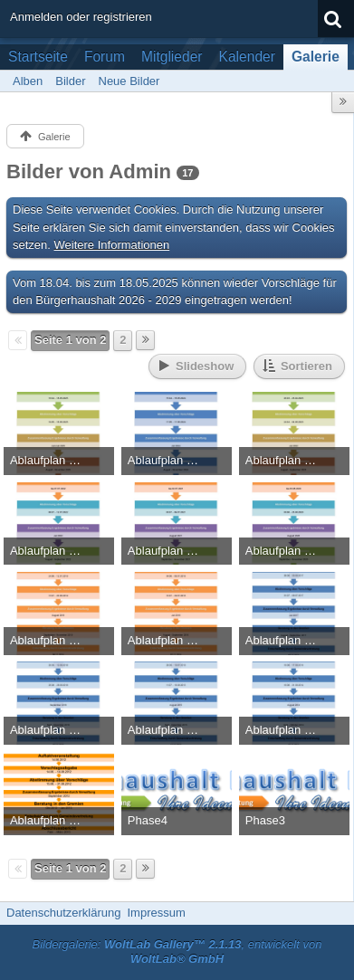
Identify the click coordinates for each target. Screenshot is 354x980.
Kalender (247, 57)
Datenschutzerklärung (63, 913)
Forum (105, 57)
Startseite (38, 57)
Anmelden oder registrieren (81, 17)
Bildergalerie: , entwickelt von (177, 952)
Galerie (316, 57)
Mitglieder (172, 57)
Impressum (156, 913)
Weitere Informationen (112, 245)
